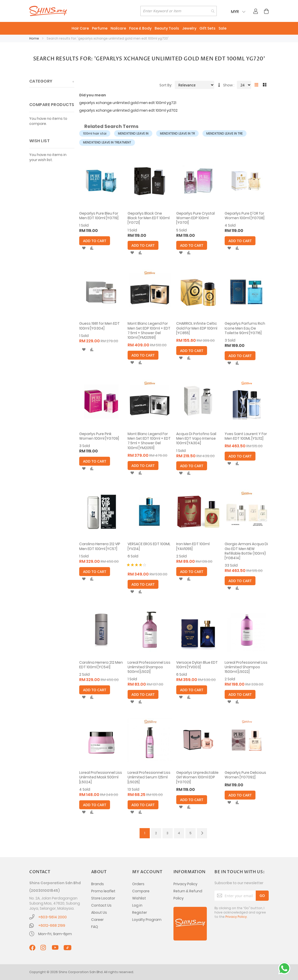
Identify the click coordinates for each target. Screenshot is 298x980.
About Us (99, 912)
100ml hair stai (95, 133)
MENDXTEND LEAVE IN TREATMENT (107, 142)
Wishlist (139, 898)
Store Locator (103, 898)
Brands (98, 884)
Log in (137, 905)
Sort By (165, 85)
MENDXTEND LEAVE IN (133, 133)
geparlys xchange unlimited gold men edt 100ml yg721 (128, 103)
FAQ (95, 927)
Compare (141, 891)
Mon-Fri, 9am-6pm (55, 934)
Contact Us (101, 905)
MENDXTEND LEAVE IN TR (177, 133)
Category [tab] (41, 81)
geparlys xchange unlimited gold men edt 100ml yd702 (128, 110)
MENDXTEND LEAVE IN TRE (225, 133)
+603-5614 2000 (52, 917)
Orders (138, 884)
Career (97, 920)
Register (140, 912)
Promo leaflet (103, 891)
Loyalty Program (147, 920)
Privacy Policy (185, 884)
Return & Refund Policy (188, 895)
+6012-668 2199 (52, 925)
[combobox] (179, 11)
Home (35, 38)
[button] (84, 248)
